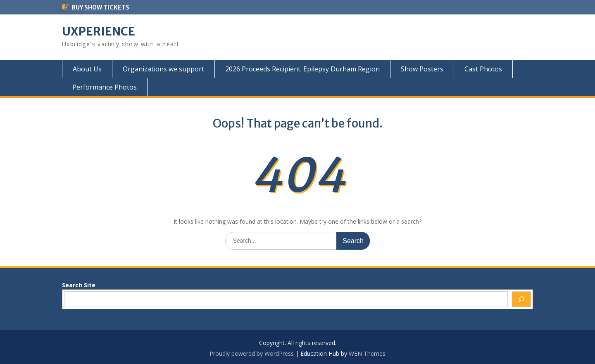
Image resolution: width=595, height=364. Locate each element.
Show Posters (422, 69)
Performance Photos (105, 87)
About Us (87, 69)
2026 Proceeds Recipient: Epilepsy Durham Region (302, 69)
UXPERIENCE (99, 31)
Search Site (79, 285)
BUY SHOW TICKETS (100, 7)
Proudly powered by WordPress (252, 353)
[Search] (521, 299)
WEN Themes (367, 353)
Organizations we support (163, 69)
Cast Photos (483, 69)
